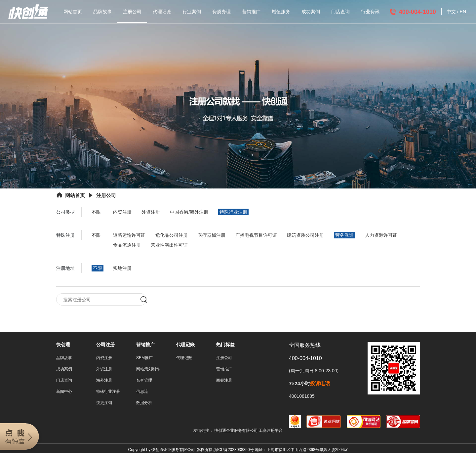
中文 (451, 12)
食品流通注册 (127, 245)
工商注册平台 (271, 431)
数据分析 (144, 403)
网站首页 (73, 12)
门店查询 (340, 12)
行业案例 (192, 12)
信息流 (142, 392)
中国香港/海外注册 (189, 212)
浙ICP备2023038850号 (234, 450)
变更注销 (104, 403)
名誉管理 (144, 381)
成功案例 (311, 12)
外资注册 (151, 212)
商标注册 (224, 381)
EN (463, 12)
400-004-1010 (417, 12)
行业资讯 (370, 12)
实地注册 (122, 268)
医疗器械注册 (212, 235)
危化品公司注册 (172, 235)
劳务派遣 (344, 235)
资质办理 (221, 12)
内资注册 (122, 212)
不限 (96, 212)
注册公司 (132, 12)
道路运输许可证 (129, 235)
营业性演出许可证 (169, 245)
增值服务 (281, 12)
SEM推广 (144, 358)
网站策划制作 (148, 369)
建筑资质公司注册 (305, 235)
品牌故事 (102, 12)
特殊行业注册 (233, 212)
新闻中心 (64, 392)
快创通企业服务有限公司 (237, 431)
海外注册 (104, 381)
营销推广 (251, 12)
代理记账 (162, 12)
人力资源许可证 (381, 235)
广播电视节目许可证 (256, 235)
